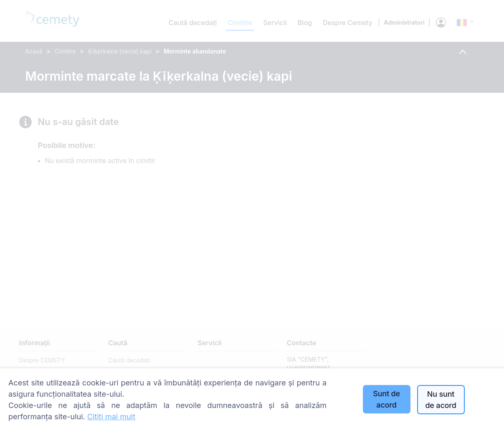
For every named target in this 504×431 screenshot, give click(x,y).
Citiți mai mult (111, 417)
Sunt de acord (386, 399)
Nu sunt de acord (441, 400)
